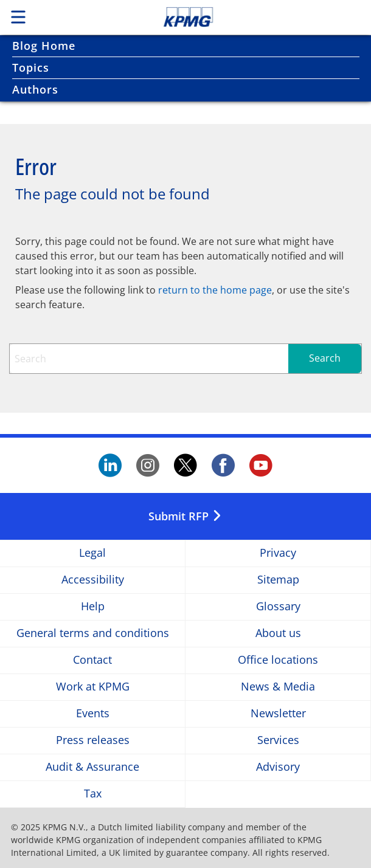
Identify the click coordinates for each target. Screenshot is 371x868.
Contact (92, 660)
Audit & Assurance (92, 767)
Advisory (278, 767)
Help (93, 607)
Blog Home (44, 46)
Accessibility (93, 580)
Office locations (278, 660)
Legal (92, 553)
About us (278, 634)
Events (93, 714)
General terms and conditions (93, 634)
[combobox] (185, 359)
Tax (93, 794)
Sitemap (278, 580)
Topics (31, 67)
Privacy (278, 553)
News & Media (278, 687)
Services (278, 741)
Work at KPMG (93, 687)
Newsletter (278, 714)
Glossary (278, 607)
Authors (35, 89)
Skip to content (224, 17)
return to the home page (215, 290)
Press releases (93, 741)
